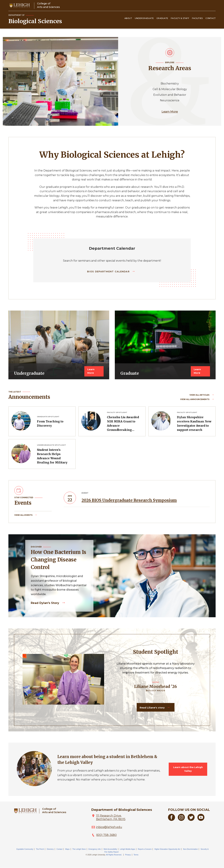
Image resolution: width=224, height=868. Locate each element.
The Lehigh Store (79, 849)
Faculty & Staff (180, 18)
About (128, 18)
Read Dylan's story (45, 603)
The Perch (40, 849)
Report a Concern (145, 849)
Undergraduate (144, 18)
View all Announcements (195, 399)
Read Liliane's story (153, 708)
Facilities (197, 18)
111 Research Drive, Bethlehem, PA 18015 (111, 817)
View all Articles (200, 395)
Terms (136, 855)
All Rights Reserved (114, 855)
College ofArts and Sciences (48, 5)
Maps (67, 849)
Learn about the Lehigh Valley (188, 769)
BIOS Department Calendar (109, 272)
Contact (211, 18)
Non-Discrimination (190, 849)
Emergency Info (95, 849)
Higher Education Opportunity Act (167, 849)
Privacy (128, 855)
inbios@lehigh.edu (109, 827)
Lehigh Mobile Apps (127, 849)
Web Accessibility (110, 849)
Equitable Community (25, 849)
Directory (50, 849)
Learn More (170, 112)
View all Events (24, 515)
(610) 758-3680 (106, 835)
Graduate (162, 18)
